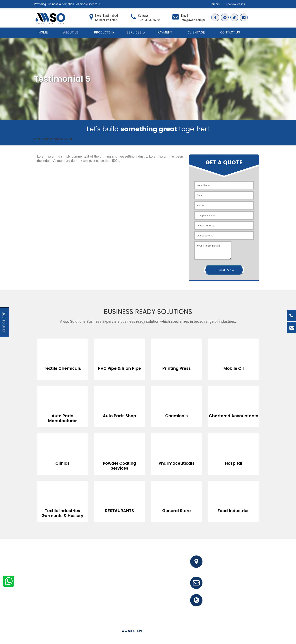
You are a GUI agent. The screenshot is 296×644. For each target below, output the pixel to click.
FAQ (222, 634)
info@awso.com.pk (193, 20)
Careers (215, 4)
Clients (254, 634)
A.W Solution (132, 634)
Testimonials (237, 634)
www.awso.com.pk (223, 605)
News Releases (235, 4)
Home (211, 634)
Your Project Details (213, 253)
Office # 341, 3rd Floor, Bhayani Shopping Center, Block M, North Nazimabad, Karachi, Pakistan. (235, 566)
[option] (62, 359)
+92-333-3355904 (149, 20)
